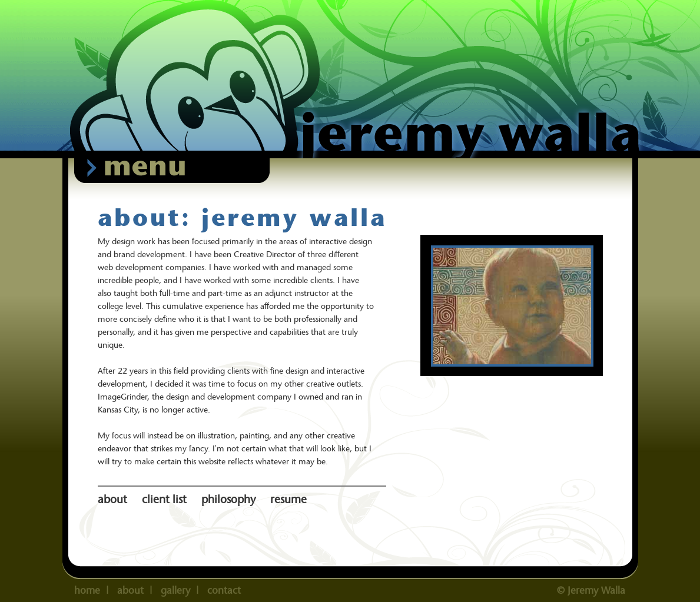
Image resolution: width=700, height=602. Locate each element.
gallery (175, 590)
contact (224, 590)
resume (288, 499)
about (114, 499)
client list (166, 499)
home (87, 590)
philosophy (230, 499)
